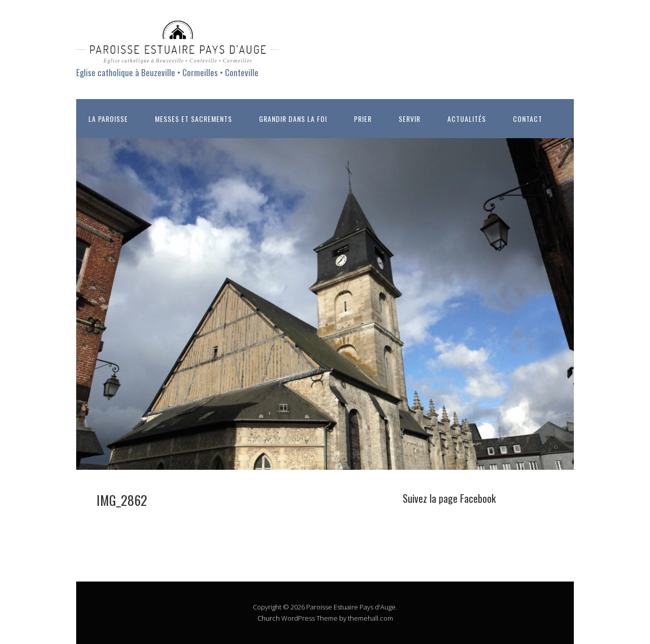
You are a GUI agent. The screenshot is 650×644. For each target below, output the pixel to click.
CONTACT (528, 119)
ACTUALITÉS (467, 119)
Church (269, 618)
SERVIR (410, 119)
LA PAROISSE (108, 119)
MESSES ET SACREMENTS (193, 119)
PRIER (363, 119)
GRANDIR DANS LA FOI (293, 119)
